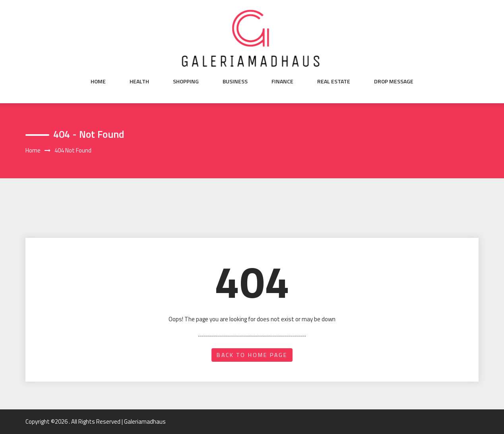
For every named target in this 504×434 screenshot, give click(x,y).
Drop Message (394, 81)
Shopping (186, 81)
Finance (282, 81)
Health (139, 81)
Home (98, 81)
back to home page (252, 355)
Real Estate (334, 81)
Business (235, 81)
